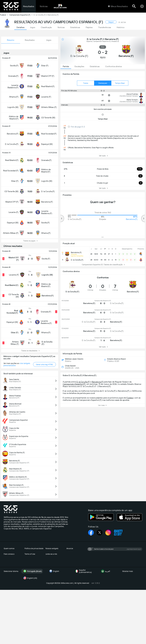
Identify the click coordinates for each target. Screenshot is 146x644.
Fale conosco (9, 554)
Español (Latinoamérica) (83, 571)
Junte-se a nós (51, 554)
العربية (105, 571)
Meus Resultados (118, 6)
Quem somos (9, 548)
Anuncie (70, 548)
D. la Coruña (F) (83, 382)
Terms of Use (30, 554)
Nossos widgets (52, 548)
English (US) (30, 578)
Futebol (5, 15)
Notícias (44, 6)
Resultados (29, 6)
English (54, 571)
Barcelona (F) (98, 382)
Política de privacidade (34, 548)
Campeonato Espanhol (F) (21, 15)
